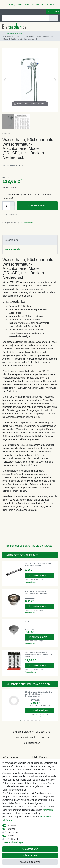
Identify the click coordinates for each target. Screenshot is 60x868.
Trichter (28, 622)
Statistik (11, 829)
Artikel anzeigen (40, 710)
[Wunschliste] (44, 12)
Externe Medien (15, 832)
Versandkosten (26, 223)
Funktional (13, 839)
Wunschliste (10, 215)
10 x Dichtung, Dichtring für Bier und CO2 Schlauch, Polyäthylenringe (39, 694)
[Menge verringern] (12, 208)
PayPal (11, 836)
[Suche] (54, 18)
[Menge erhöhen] (12, 204)
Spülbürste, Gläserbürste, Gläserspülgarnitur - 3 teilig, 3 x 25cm (38, 654)
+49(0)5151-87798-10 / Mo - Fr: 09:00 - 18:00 (30, 4)
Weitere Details (12, 249)
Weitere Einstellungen (13, 842)
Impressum (48, 810)
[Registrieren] (9, 12)
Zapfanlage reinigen (15, 33)
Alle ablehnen (30, 855)
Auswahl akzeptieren (30, 862)
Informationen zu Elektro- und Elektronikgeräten (30, 546)
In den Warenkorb (41, 206)
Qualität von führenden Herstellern (32, 737)
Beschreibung (12, 240)
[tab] (30, 240)
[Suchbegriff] (26, 18)
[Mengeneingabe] (6, 206)
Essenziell (13, 826)
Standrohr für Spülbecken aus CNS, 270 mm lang (38, 564)
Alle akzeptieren (30, 849)
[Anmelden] (3, 12)
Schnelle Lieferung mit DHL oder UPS (32, 732)
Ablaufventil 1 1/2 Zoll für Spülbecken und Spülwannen (38, 592)
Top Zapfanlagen (32, 743)
